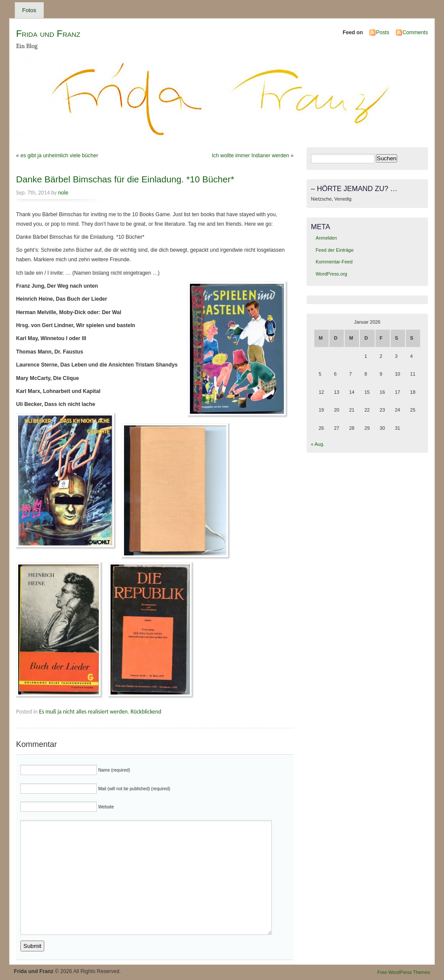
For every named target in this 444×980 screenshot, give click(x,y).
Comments (415, 32)
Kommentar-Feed (334, 262)
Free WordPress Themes (404, 972)
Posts (382, 32)
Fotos (29, 10)
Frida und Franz (48, 34)
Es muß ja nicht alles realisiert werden (83, 712)
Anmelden (326, 238)
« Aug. (318, 444)
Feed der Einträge (335, 250)
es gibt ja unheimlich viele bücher (59, 156)
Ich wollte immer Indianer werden (250, 156)
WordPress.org (331, 274)
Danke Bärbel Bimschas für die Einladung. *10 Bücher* (125, 179)
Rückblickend (146, 712)
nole (63, 193)
